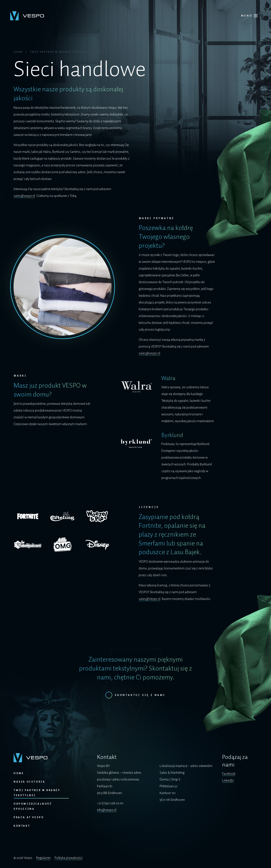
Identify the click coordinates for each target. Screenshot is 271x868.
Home (18, 52)
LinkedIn (228, 780)
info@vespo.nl (107, 810)
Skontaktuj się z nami (140, 695)
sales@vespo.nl (24, 196)
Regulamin (43, 858)
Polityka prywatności (69, 858)
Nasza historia (29, 782)
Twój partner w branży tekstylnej (61, 52)
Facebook (229, 774)
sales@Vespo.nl (150, 599)
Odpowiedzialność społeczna (33, 806)
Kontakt (22, 826)
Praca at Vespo (29, 817)
